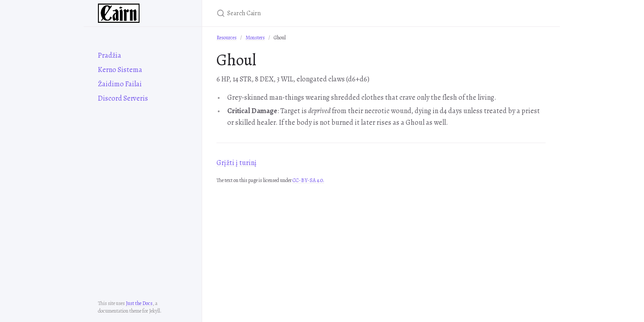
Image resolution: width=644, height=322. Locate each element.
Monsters (255, 38)
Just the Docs (139, 303)
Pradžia (110, 55)
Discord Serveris (123, 98)
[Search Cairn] (322, 13)
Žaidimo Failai (120, 84)
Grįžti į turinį (237, 163)
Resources (227, 38)
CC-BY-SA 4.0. (308, 180)
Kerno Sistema (120, 70)
